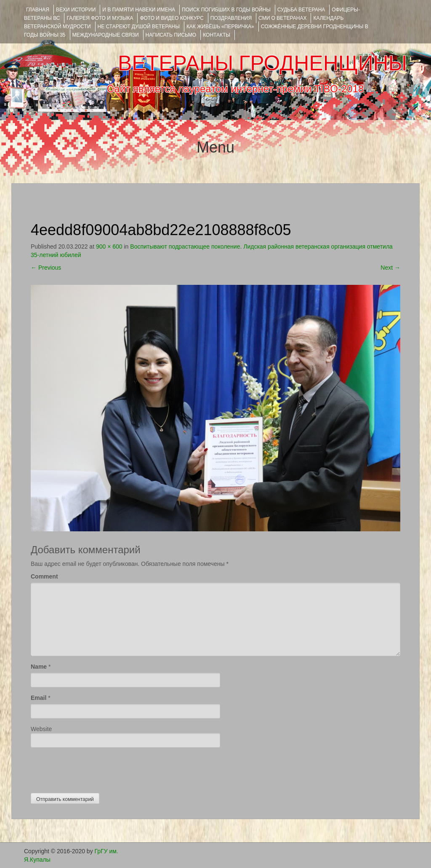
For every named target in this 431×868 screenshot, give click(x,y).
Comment (44, 576)
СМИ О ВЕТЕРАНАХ (282, 18)
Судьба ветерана (301, 10)
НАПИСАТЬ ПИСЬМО (171, 35)
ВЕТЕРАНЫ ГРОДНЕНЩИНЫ (262, 63)
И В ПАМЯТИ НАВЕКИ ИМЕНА (139, 10)
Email (39, 698)
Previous (46, 268)
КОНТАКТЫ (217, 35)
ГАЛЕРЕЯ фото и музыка (100, 18)
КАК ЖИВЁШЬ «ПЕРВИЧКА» (220, 27)
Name (39, 667)
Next (390, 268)
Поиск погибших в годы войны (226, 10)
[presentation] (95, 768)
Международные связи (106, 35)
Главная (38, 10)
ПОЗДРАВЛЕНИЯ (231, 18)
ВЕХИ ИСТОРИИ (76, 10)
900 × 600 (109, 246)
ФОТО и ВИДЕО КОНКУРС (172, 18)
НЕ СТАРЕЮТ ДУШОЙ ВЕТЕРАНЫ (139, 27)
